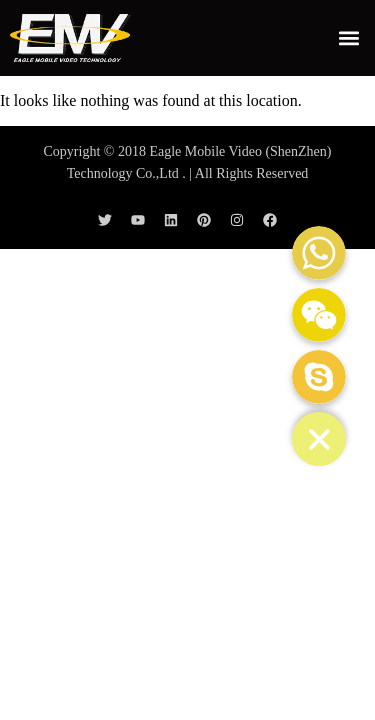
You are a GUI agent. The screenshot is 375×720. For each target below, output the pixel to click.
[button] (348, 37)
